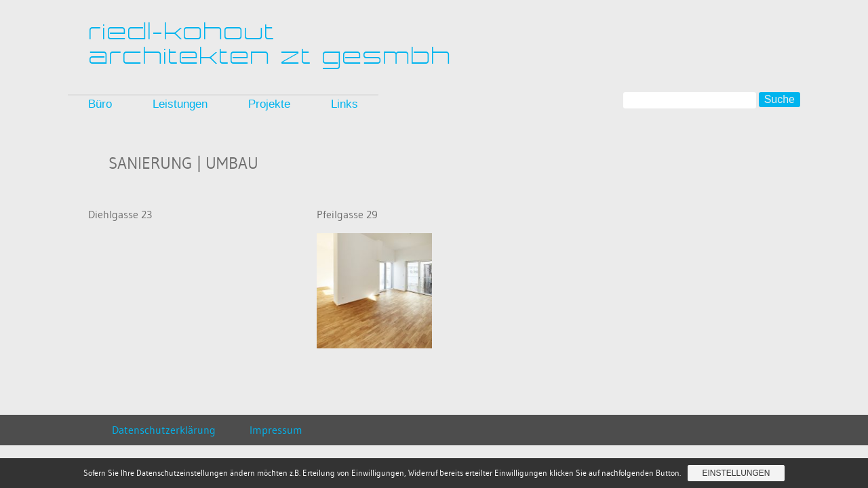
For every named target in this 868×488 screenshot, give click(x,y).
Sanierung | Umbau (183, 163)
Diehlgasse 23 (120, 214)
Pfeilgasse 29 (347, 214)
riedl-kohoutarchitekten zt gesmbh (271, 44)
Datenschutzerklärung (164, 430)
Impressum (276, 430)
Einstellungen (736, 473)
